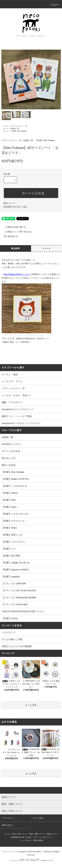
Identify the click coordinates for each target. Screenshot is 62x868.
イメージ (47, 248)
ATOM (40, 841)
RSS (35, 841)
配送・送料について (37, 834)
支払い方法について (20, 834)
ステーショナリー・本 (19, 126)
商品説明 (15, 248)
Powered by (31, 861)
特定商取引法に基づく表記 (15, 207)
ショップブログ (25, 841)
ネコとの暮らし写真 (12, 639)
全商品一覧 (15, 129)
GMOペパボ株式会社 (44, 852)
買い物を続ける (9, 236)
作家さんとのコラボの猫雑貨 (17, 646)
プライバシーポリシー (41, 837)
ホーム (6, 126)
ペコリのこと (9, 632)
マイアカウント (8, 818)
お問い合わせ (7, 825)
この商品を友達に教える (13, 227)
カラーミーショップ (10, 852)
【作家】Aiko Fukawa (19, 131)
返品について (9, 203)
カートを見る (38, 818)
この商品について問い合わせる (16, 232)
